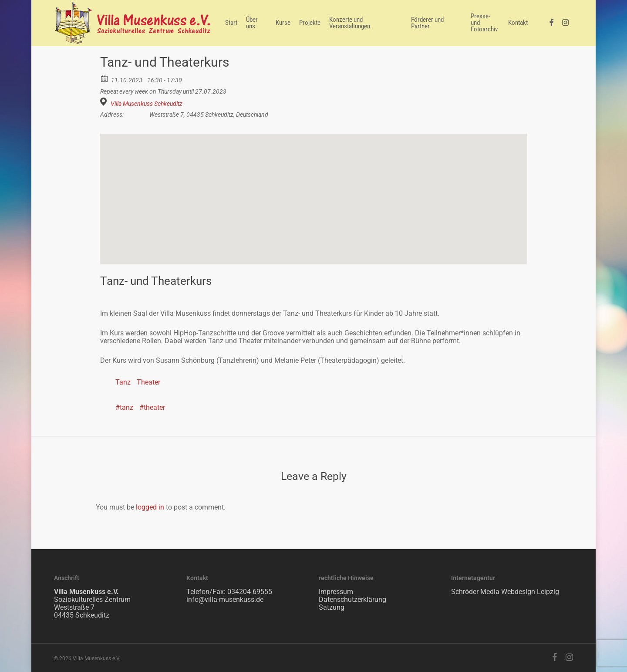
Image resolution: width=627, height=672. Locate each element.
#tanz (124, 407)
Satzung (332, 607)
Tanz (123, 382)
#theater (152, 407)
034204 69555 (250, 592)
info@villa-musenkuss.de (225, 599)
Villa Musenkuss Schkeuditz (147, 104)
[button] (313, 191)
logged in (150, 507)
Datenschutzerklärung (352, 599)
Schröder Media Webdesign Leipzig (505, 592)
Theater (148, 382)
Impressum (336, 592)
